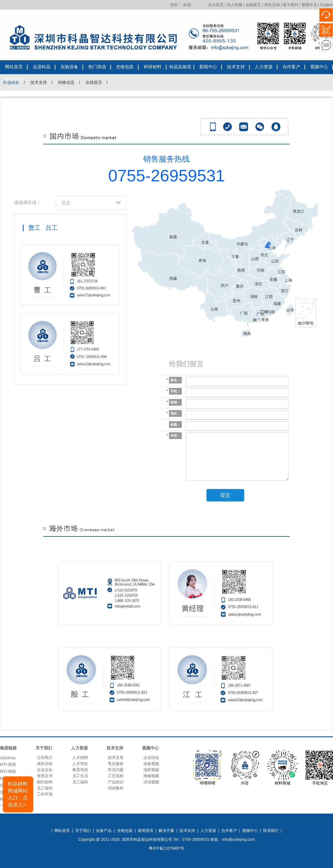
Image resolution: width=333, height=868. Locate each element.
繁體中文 (309, 5)
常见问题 (116, 770)
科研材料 (153, 67)
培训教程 (116, 788)
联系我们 (14, 80)
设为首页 (216, 5)
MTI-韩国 (8, 773)
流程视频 (151, 770)
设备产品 (104, 831)
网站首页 (14, 67)
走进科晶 (42, 67)
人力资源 (264, 67)
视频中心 (319, 67)
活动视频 (151, 782)
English (327, 5)
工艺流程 (116, 776)
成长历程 (45, 764)
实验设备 (69, 67)
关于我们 (83, 831)
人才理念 (80, 764)
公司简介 (45, 757)
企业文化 (45, 770)
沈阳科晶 (8, 759)
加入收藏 (234, 5)
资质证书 (45, 776)
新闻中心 (208, 67)
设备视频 (151, 764)
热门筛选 (97, 67)
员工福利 (45, 788)
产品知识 (116, 782)
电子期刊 (291, 5)
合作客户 (291, 67)
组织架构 (45, 782)
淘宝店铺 (272, 5)
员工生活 (80, 776)
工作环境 (45, 794)
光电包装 (125, 67)
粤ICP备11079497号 (167, 848)
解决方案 (167, 831)
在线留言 (253, 5)
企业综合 (151, 757)
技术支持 (236, 67)
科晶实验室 (180, 67)
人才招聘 (80, 757)
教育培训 (80, 770)
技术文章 (116, 757)
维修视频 (151, 776)
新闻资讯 (146, 831)
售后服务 (116, 764)
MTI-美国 (8, 766)
